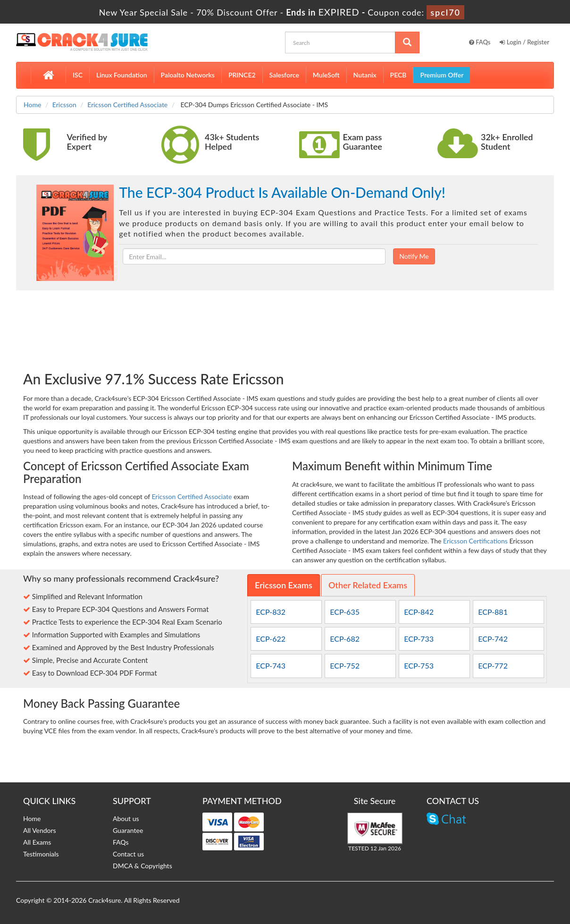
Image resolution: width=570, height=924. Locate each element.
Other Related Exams (368, 585)
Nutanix (365, 75)
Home (32, 105)
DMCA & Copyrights (142, 866)
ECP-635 (345, 612)
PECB (398, 75)
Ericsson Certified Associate (127, 105)
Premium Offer (442, 75)
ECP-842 (419, 612)
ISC (78, 75)
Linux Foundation (122, 75)
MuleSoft (326, 75)
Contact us (128, 854)
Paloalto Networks (188, 75)
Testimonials (41, 854)
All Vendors (40, 830)
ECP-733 (419, 639)
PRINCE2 (242, 75)
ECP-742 (493, 639)
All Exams (37, 842)
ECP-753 (419, 665)
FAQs (480, 42)
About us (126, 818)
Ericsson (64, 105)
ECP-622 (271, 639)
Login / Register (524, 42)
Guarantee (128, 830)
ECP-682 (345, 639)
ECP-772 (493, 665)
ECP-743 (271, 665)
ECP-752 (345, 665)
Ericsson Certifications (475, 541)
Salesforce (284, 75)
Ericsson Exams (284, 585)
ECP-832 (271, 612)
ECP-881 (493, 612)
